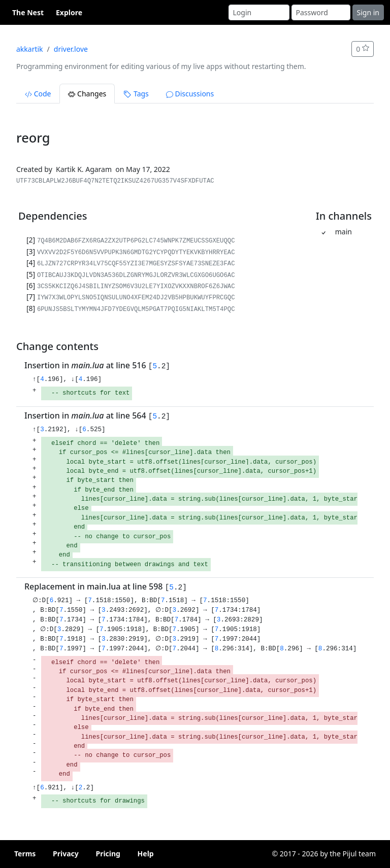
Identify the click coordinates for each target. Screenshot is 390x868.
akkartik (30, 49)
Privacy (66, 854)
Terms (25, 854)
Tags (136, 94)
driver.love (71, 49)
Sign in (368, 12)
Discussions (190, 94)
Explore (69, 12)
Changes (87, 94)
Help (146, 854)
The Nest (28, 12)
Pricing (108, 854)
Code (38, 94)
